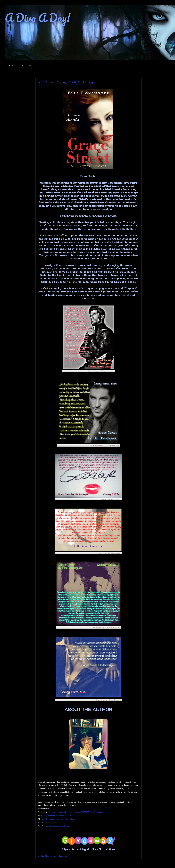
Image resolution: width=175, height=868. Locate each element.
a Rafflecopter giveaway (54, 856)
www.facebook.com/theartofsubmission (58, 819)
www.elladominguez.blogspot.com (57, 816)
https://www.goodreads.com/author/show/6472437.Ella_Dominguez (75, 812)
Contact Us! (25, 66)
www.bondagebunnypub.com (58, 826)
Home (11, 66)
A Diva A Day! (38, 18)
